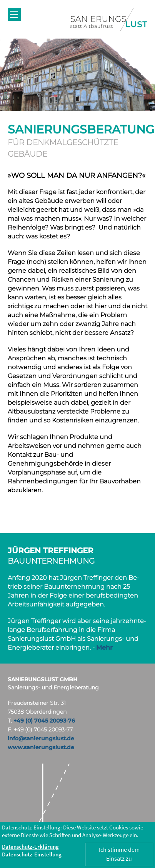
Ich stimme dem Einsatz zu (119, 854)
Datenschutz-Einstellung (32, 854)
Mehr (104, 648)
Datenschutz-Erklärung (30, 847)
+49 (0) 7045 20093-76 (44, 721)
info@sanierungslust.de (41, 738)
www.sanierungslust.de (41, 747)
